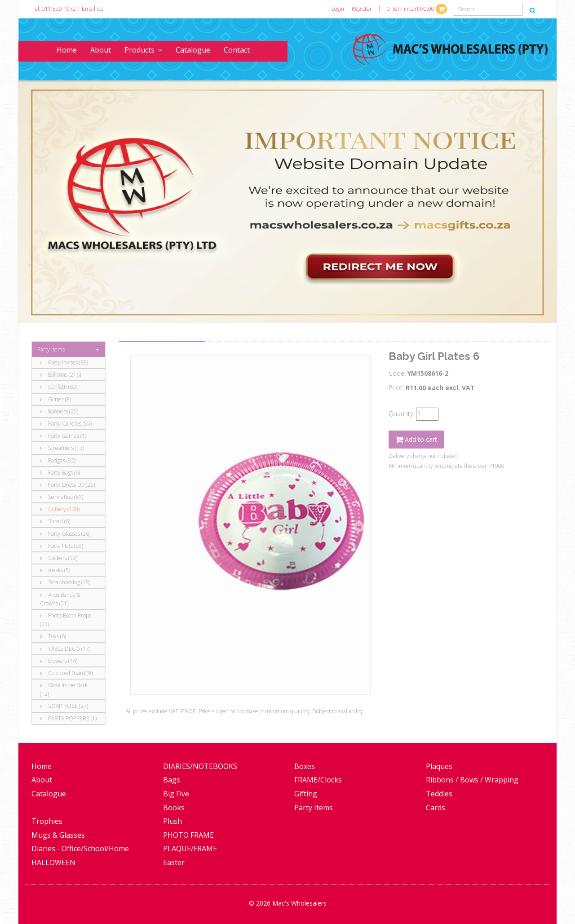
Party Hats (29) (62, 546)
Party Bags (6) (60, 473)
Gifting (306, 794)
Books (174, 808)
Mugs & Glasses (58, 835)
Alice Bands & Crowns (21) (60, 599)
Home (67, 50)
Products (143, 50)
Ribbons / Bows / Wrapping (472, 780)
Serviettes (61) (62, 497)
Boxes (305, 766)
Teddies (439, 794)
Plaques (439, 766)
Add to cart (416, 439)
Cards (436, 808)
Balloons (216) (60, 375)
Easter (174, 862)
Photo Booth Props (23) (66, 620)
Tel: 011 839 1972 (54, 9)
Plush (172, 821)
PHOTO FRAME (188, 835)
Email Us (92, 9)
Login (338, 9)
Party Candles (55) (66, 424)
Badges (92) (58, 460)
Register (362, 9)
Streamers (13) (62, 448)
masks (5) (55, 570)
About (101, 50)
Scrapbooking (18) (65, 582)
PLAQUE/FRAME (190, 848)
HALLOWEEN (53, 862)
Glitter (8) (55, 399)
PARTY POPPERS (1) (68, 718)
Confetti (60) (59, 387)
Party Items (51, 349)
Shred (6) (55, 521)
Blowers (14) (59, 661)
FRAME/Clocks (318, 780)
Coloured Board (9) (66, 673)
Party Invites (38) (64, 362)
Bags (172, 780)
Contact (237, 50)
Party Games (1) (63, 436)
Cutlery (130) (60, 509)
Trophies (47, 821)
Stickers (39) (59, 558)
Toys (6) (53, 636)
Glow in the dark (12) (64, 689)
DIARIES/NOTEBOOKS (200, 766)
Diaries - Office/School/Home (80, 848)
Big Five (176, 794)
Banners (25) (59, 411)
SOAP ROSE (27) (64, 706)
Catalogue (193, 50)
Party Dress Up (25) (67, 485)
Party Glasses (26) (65, 534)
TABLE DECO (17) (65, 649)
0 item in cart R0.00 (417, 9)
